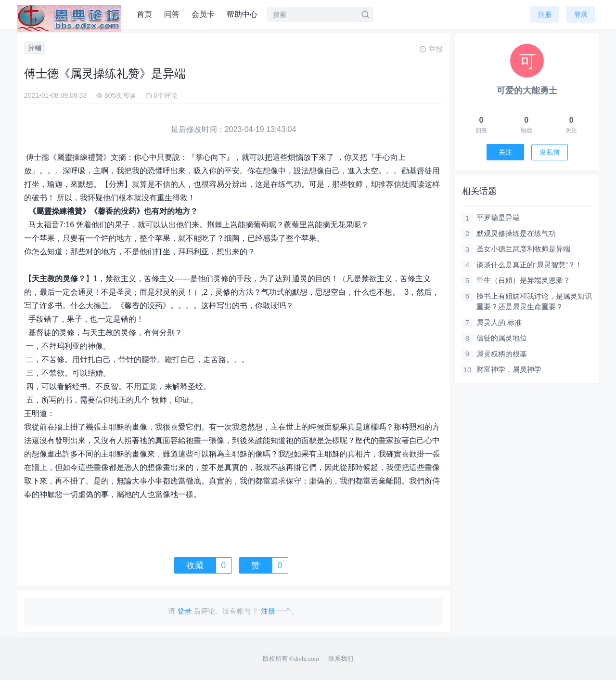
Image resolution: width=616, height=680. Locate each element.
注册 (545, 14)
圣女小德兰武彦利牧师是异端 (523, 249)
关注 (505, 152)
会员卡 (203, 14)
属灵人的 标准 (499, 322)
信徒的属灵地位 (502, 338)
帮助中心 (242, 14)
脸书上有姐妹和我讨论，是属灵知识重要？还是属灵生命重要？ (534, 301)
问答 (172, 14)
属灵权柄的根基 (502, 354)
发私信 (550, 152)
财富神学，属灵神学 (509, 369)
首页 (144, 14)
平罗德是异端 (498, 217)
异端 (35, 48)
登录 (581, 14)
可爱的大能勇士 (527, 91)
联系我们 (341, 659)
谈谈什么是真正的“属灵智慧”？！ (529, 265)
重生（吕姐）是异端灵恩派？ (523, 280)
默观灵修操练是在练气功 (516, 233)
